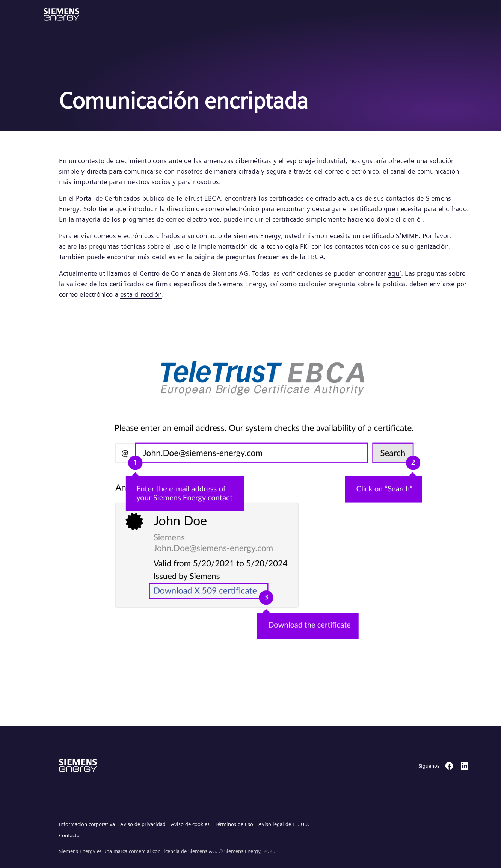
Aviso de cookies (190, 824)
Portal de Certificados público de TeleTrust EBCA (148, 198)
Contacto (69, 835)
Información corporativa (87, 824)
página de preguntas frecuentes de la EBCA (259, 257)
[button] (61, 14)
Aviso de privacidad (143, 824)
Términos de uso (234, 824)
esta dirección (141, 294)
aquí (395, 273)
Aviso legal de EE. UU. (284, 824)
